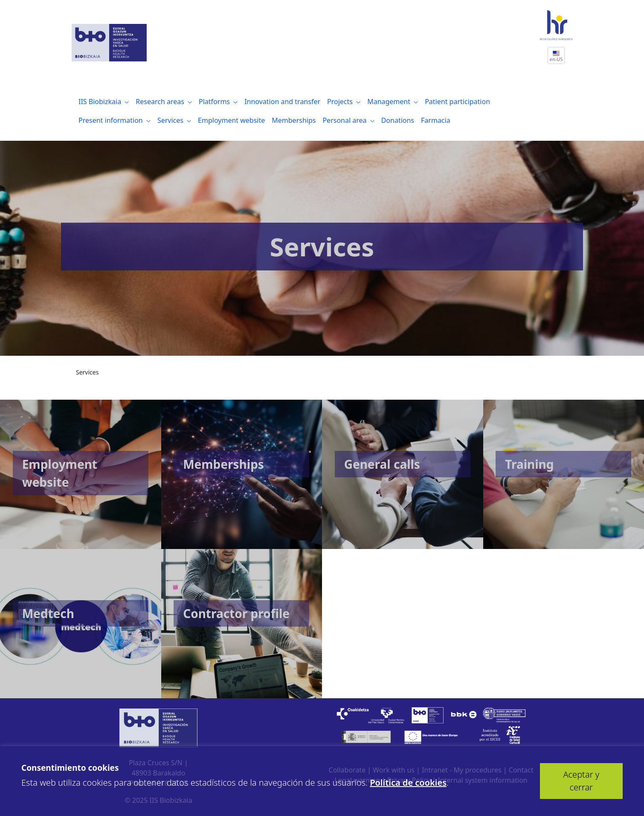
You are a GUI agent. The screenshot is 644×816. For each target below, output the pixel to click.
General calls (382, 464)
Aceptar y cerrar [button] (581, 781)
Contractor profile (236, 613)
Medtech (48, 613)
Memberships (223, 464)
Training (529, 464)
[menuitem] (104, 102)
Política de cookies (408, 783)
